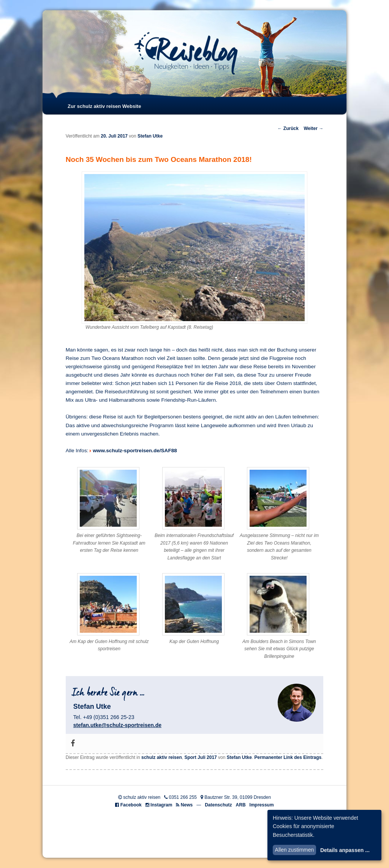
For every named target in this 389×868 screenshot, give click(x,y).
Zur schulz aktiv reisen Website (104, 106)
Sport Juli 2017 (200, 757)
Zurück (288, 128)
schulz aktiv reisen (162, 757)
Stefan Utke (150, 136)
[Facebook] (73, 744)
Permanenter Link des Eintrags (288, 757)
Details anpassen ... (345, 850)
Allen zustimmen (295, 850)
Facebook (131, 805)
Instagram (161, 805)
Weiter (313, 128)
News (187, 805)
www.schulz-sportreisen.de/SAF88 (135, 451)
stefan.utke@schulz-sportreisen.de (117, 725)
